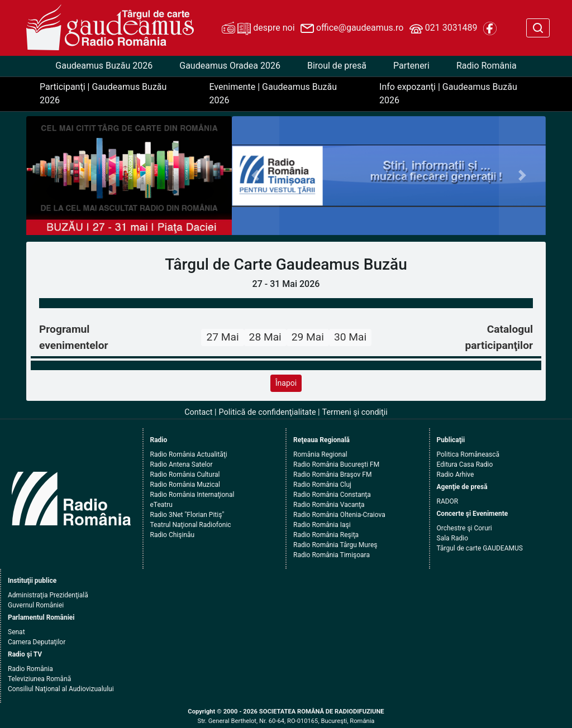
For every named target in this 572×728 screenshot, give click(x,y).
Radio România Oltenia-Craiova (339, 515)
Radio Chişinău (173, 535)
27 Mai (222, 337)
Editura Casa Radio (465, 464)
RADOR (448, 501)
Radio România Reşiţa (326, 535)
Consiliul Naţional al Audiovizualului (61, 689)
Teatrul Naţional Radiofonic (191, 525)
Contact (198, 412)
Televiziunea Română (39, 679)
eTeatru (161, 505)
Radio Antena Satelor (182, 464)
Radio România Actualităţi (189, 454)
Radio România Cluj (322, 485)
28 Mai (265, 337)
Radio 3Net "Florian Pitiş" (187, 515)
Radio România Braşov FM (332, 475)
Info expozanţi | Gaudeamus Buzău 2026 (448, 94)
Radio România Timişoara (332, 555)
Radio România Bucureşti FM (336, 464)
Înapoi (286, 383)
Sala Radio (453, 538)
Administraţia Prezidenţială (48, 595)
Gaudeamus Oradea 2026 (230, 66)
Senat (16, 632)
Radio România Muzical (185, 485)
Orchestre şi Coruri (464, 528)
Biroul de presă (337, 66)
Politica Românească (468, 454)
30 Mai (350, 337)
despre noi (258, 28)
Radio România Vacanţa (329, 505)
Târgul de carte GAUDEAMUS (480, 548)
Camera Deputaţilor (37, 642)
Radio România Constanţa (332, 495)
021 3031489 (444, 28)
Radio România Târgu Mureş (335, 545)
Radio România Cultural (185, 475)
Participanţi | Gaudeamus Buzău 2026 (103, 94)
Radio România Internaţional (192, 495)
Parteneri (411, 66)
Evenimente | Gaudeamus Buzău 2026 (273, 94)
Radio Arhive (456, 475)
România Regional (320, 454)
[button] (255, 176)
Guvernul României (36, 605)
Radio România (487, 66)
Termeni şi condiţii (355, 412)
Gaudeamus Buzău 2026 (104, 66)
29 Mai (308, 337)
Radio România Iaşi (322, 525)
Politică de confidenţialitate (268, 412)
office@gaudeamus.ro (352, 28)
